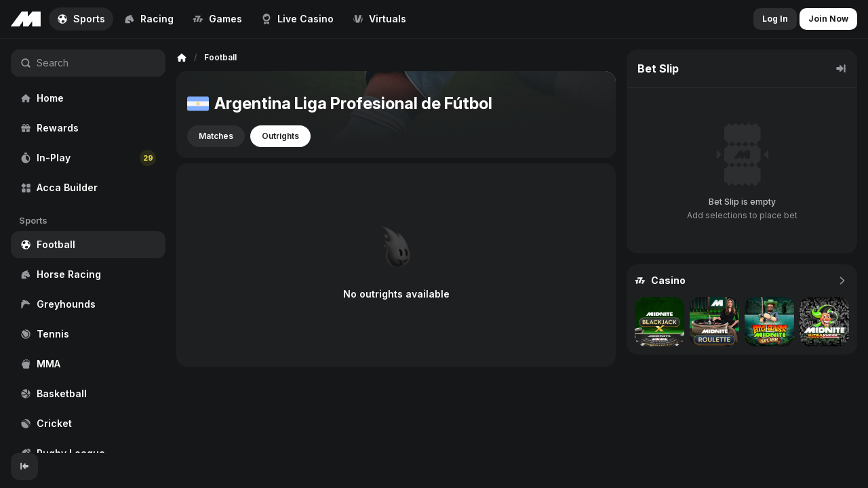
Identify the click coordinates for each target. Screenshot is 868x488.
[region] (88, 246)
